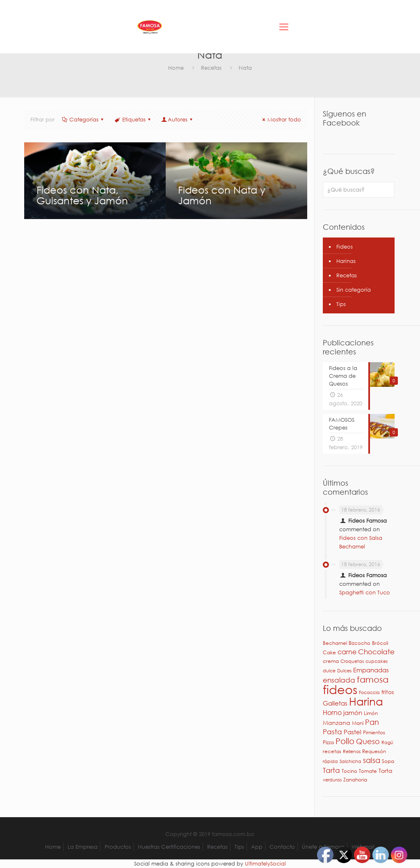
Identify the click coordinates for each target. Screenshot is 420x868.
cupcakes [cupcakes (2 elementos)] (377, 661)
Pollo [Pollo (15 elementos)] (345, 741)
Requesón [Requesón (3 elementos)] (374, 751)
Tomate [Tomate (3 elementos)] (368, 771)
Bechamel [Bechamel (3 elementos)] (335, 643)
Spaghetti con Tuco (365, 593)
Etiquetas (133, 120)
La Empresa (83, 847)
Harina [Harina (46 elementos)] (366, 701)
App (257, 847)
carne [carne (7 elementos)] (347, 652)
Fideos (345, 247)
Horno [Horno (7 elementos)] (332, 712)
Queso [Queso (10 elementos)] (368, 741)
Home (176, 68)
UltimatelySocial (265, 864)
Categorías (83, 120)
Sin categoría (354, 290)
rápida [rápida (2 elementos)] (330, 761)
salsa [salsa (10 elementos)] (372, 760)
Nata (245, 68)
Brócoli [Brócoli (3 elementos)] (380, 643)
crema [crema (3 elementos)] (331, 661)
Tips (341, 304)
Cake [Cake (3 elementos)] (329, 652)
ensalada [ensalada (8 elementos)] (339, 680)
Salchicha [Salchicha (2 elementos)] (350, 761)
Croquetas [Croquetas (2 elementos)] (352, 661)
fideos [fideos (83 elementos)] (340, 689)
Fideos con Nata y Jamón (222, 195)
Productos (118, 847)
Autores (178, 120)
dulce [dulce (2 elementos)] (329, 671)
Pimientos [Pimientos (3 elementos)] (374, 732)
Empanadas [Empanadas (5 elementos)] (371, 670)
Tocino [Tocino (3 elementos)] (349, 771)
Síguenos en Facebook (345, 118)
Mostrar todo (281, 120)
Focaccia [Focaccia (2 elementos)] (369, 692)
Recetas (211, 68)
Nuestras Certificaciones (169, 847)
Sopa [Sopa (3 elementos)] (388, 761)
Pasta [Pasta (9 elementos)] (332, 731)
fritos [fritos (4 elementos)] (388, 692)
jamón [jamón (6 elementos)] (353, 713)
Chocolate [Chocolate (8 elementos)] (376, 652)
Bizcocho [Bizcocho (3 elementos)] (360, 643)
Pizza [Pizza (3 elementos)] (328, 742)
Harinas (346, 261)
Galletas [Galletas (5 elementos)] (335, 703)
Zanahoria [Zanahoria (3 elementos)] (355, 780)
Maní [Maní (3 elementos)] (358, 723)
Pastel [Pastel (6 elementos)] (353, 732)
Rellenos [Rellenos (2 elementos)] (352, 752)
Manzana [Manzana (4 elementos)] (337, 723)
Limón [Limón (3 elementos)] (371, 713)
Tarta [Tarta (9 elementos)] (331, 770)
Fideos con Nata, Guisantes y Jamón (82, 195)
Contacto (282, 847)
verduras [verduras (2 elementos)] (332, 780)
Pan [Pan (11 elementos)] (372, 722)
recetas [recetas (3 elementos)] (332, 751)
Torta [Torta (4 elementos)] (386, 771)
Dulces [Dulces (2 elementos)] (344, 671)
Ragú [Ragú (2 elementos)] (387, 742)
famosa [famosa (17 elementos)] (373, 679)
